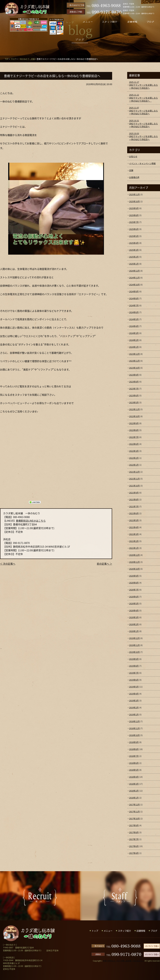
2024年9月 (134, 291)
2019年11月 (134, 645)
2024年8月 (134, 298)
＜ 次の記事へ (8, 564)
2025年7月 (134, 222)
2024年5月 (134, 319)
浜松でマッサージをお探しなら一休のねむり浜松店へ (144, 85)
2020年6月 (134, 597)
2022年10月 (134, 416)
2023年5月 (134, 402)
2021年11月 (134, 479)
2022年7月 (134, 437)
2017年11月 (134, 812)
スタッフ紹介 (124, 931)
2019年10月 (134, 652)
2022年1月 (134, 465)
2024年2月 (134, 340)
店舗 (33, 59)
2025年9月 (134, 208)
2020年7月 (134, 590)
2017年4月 (134, 853)
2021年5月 (134, 520)
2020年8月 (134, 583)
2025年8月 (134, 215)
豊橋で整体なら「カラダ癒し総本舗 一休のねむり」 (123, 961)
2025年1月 (134, 264)
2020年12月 (134, 555)
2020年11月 (134, 562)
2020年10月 (134, 569)
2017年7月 (134, 839)
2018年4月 (134, 777)
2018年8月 (134, 749)
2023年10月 (134, 368)
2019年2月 (134, 708)
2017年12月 (134, 805)
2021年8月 (134, 500)
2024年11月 (134, 278)
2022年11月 (134, 409)
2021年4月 (134, 527)
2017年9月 (134, 825)
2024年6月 (134, 312)
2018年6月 (134, 763)
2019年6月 (134, 680)
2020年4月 (134, 611)
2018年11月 (134, 728)
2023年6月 (134, 396)
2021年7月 (134, 507)
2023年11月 (134, 361)
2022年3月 (134, 451)
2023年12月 (134, 354)
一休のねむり (24, 59)
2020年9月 (134, 576)
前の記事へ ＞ (104, 564)
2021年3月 (134, 534)
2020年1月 (134, 631)
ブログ (13, 59)
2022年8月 (134, 430)
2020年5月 (134, 604)
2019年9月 (134, 659)
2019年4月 (134, 694)
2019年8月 (134, 666)
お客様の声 (134, 177)
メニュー (108, 931)
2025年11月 (134, 194)
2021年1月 (134, 548)
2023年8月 (134, 382)
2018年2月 (134, 791)
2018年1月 (134, 798)
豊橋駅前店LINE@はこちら (31, 521)
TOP (7, 59)
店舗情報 (141, 931)
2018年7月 (134, 756)
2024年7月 (134, 305)
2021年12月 (134, 472)
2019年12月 (134, 638)
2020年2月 (134, 624)
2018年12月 (134, 721)
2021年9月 (134, 493)
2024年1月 (134, 347)
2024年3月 (134, 333)
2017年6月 (134, 846)
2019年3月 (134, 701)
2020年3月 (134, 617)
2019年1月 (134, 715)
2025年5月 (134, 236)
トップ (95, 931)
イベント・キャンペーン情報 (142, 163)
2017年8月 (134, 832)
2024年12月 (134, 271)
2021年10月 (134, 486)
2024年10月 (134, 285)
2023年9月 (134, 375)
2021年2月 (134, 541)
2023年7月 (134, 389)
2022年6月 (134, 444)
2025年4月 (134, 243)
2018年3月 (134, 784)
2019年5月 (134, 687)
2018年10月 (134, 735)
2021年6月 (134, 513)
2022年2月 (134, 458)
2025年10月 (134, 201)
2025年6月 (134, 229)
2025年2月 (134, 257)
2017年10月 (134, 819)
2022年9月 (134, 423)
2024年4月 (134, 326)
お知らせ (133, 157)
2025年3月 (134, 250)
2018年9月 (134, 742)
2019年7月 (134, 673)
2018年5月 (134, 770)
